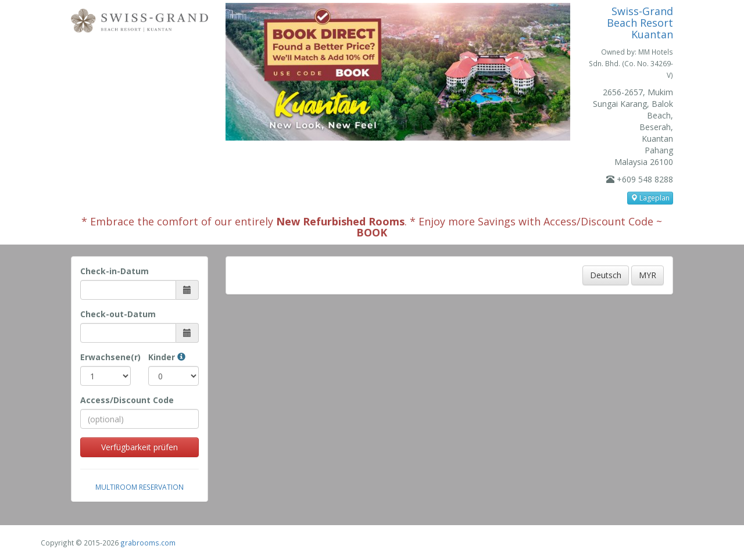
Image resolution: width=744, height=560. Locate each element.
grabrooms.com (148, 543)
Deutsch (606, 275)
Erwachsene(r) (105, 357)
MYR (648, 275)
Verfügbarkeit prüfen (139, 447)
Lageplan (650, 198)
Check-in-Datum (115, 271)
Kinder (167, 357)
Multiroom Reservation (139, 487)
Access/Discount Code (127, 400)
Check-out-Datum (118, 314)
